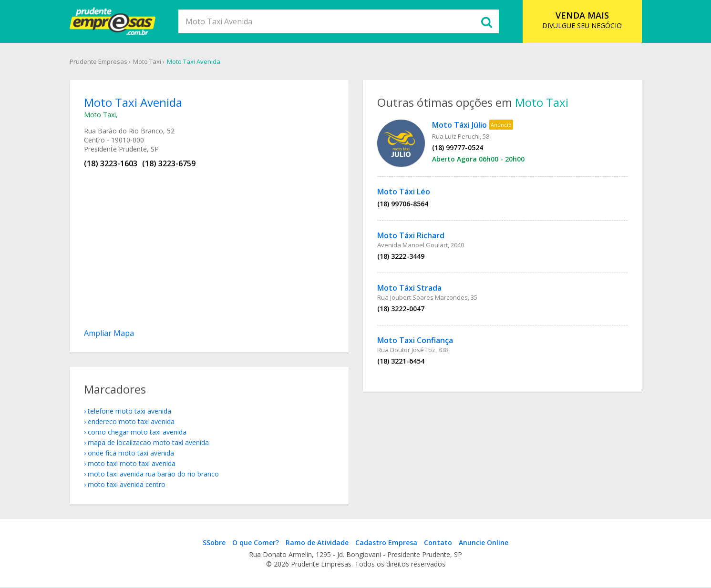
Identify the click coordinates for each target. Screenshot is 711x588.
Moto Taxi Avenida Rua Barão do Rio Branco (153, 474)
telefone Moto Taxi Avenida (129, 411)
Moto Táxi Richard (411, 235)
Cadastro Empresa (386, 542)
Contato (438, 542)
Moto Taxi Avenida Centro (127, 484)
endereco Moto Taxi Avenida (131, 421)
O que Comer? (256, 542)
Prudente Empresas (98, 61)
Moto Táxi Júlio (459, 125)
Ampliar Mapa (109, 333)
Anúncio (501, 125)
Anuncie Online (484, 542)
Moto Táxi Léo (404, 192)
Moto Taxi (147, 61)
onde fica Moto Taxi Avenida (131, 453)
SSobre (214, 542)
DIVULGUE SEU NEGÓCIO (582, 20)
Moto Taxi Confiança (415, 340)
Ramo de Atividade (317, 542)
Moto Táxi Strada (409, 288)
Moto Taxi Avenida (194, 61)
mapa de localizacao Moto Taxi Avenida (148, 442)
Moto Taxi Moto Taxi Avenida (132, 463)
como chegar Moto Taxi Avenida (137, 432)
